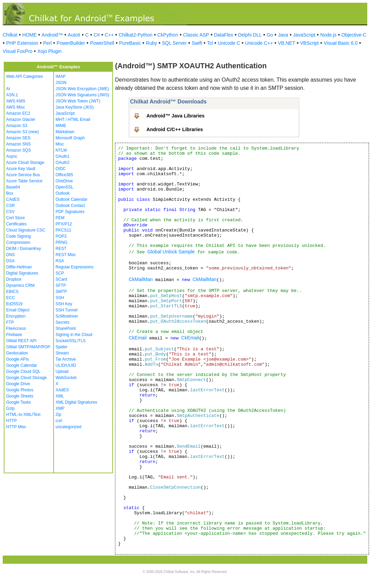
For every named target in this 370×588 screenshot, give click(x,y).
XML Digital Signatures (76, 402)
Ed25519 (14, 304)
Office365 (64, 175)
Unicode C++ (259, 43)
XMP (60, 408)
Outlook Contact (70, 206)
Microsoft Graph (70, 138)
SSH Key (64, 304)
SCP (60, 273)
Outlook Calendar (72, 199)
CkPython (168, 35)
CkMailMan (141, 279)
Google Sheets (20, 396)
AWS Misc (16, 107)
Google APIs (18, 359)
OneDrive (64, 181)
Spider (62, 347)
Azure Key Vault (21, 169)
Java (283, 35)
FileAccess (16, 328)
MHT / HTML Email (73, 120)
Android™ (52, 35)
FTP (10, 322)
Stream (62, 353)
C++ (109, 35)
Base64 (13, 187)
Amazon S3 (17, 126)
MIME (61, 126)
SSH (60, 298)
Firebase (14, 335)
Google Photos (20, 390)
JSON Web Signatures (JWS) (82, 95)
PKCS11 (63, 230)
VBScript (309, 43)
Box (10, 193)
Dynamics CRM (20, 285)
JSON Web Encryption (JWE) (82, 89)
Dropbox (14, 279)
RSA (60, 261)
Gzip (10, 408)
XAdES (62, 390)
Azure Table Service (24, 181)
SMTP (61, 292)
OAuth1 (63, 156)
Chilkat (10, 35)
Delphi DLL (250, 35)
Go (270, 35)
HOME (29, 35)
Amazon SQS (19, 150)
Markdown (65, 132)
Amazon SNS (18, 144)
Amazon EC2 (18, 113)
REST (61, 249)
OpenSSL (65, 187)
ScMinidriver (67, 316)
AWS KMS (16, 101)
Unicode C (229, 43)
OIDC (61, 169)
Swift (197, 43)
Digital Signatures (22, 273)
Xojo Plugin (49, 51)
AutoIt (74, 35)
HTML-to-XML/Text (23, 415)
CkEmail (138, 338)
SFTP (61, 285)
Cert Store (16, 218)
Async (12, 156)
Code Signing (18, 236)
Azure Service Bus (23, 175)
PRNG (62, 242)
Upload (62, 372)
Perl (47, 43)
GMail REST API (21, 341)
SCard (61, 279)
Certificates (16, 224)
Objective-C (354, 35)
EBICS (12, 292)
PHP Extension (22, 43)
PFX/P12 (64, 224)
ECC (10, 298)
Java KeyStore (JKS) (75, 107)
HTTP (11, 421)
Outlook (63, 193)
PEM (60, 218)
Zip (59, 415)
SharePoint (66, 328)
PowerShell (102, 43)
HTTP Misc (16, 427)
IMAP (61, 76)
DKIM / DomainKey (24, 249)
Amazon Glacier (21, 120)
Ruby (151, 43)
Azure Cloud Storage (25, 163)
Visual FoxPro (18, 51)
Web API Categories (25, 76)
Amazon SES (18, 138)
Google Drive (18, 384)
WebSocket (66, 378)
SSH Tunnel (67, 310)
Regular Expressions (75, 267)
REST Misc (66, 255)
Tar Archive (66, 359)
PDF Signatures (70, 212)
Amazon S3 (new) (22, 132)
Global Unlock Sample (171, 252)
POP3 (61, 236)
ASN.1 (12, 95)
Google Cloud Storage (26, 378)
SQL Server (174, 43)
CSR (10, 206)
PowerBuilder (71, 43)
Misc (60, 144)
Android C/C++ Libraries (175, 129)
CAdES (13, 199)
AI (8, 89)
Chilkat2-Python (136, 35)
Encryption (16, 316)
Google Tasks (19, 402)
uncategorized (68, 427)
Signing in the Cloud (74, 335)
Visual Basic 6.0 (340, 43)
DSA (10, 261)
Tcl (210, 43)
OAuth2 (63, 163)
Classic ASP (196, 35)
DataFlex (224, 35)
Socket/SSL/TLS (71, 341)
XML (60, 396)
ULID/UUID (66, 365)
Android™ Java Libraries (175, 116)
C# (97, 35)
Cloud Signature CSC (26, 230)
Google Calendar (22, 365)
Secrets (63, 322)
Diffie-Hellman (19, 267)
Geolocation (17, 353)
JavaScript (304, 35)
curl (59, 421)
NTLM (61, 150)
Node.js (328, 35)
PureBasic (130, 43)
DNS (10, 255)
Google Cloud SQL (23, 372)
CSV (10, 212)
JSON (61, 83)
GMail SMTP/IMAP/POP (28, 347)
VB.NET (287, 43)
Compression (18, 242)
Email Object (18, 310)
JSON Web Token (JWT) (78, 101)
